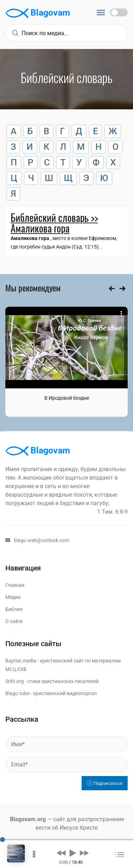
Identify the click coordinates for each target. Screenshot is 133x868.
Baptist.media (21, 661)
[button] (61, 853)
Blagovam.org (28, 819)
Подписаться (105, 783)
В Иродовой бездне (67, 398)
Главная (15, 585)
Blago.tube (17, 693)
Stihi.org (15, 681)
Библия (14, 609)
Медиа (13, 597)
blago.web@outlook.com (37, 540)
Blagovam (38, 13)
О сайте (14, 621)
